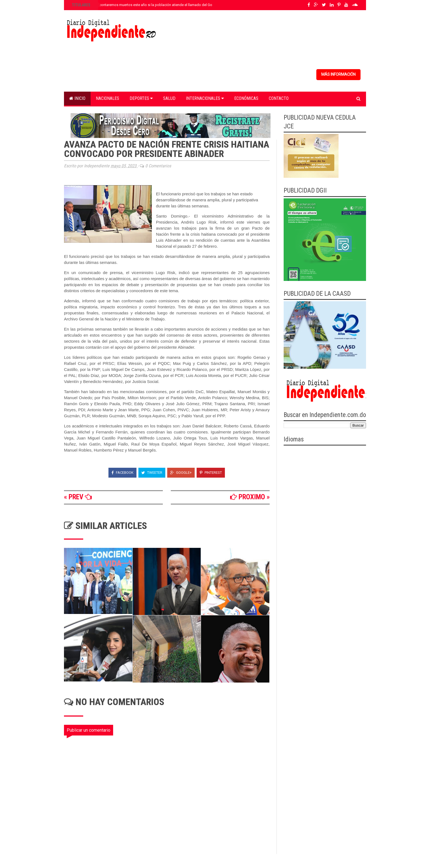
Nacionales (107, 98)
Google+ (181, 473)
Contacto (279, 98)
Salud (169, 98)
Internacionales (205, 98)
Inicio (77, 98)
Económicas (246, 98)
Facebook (122, 473)
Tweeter (152, 473)
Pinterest (211, 473)
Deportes (141, 98)
